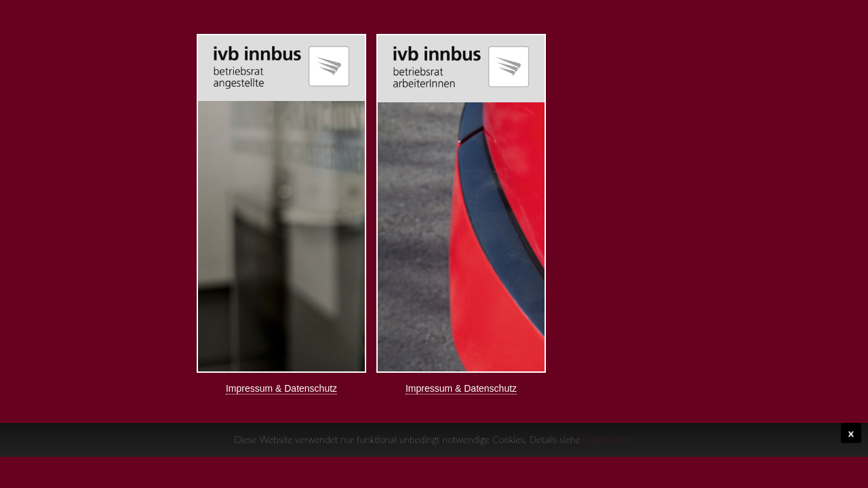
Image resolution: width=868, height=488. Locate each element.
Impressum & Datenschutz (281, 388)
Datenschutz (609, 438)
